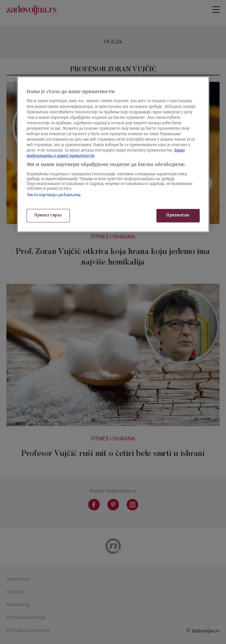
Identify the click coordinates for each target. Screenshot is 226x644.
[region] (113, 154)
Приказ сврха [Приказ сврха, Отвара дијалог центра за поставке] (48, 216)
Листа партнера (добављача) (54, 195)
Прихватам (178, 216)
